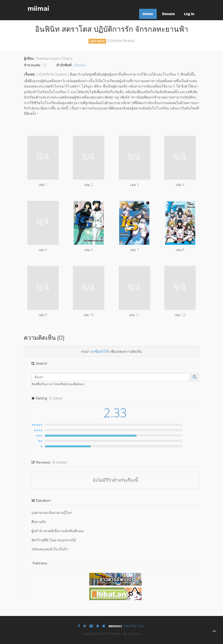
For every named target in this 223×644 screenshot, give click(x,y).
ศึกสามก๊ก (39, 522)
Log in (189, 14)
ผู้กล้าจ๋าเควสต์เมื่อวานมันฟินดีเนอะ (58, 531)
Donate (168, 14)
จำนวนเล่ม (32, 65)
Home (148, 14)
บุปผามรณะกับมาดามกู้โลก (52, 512)
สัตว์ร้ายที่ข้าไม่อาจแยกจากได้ (54, 540)
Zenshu (80, 65)
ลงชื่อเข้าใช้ (100, 351)
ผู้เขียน (29, 58)
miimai (38, 9)
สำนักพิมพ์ (64, 65)
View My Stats (134, 626)
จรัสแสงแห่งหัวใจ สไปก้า (50, 549)
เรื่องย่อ (29, 74)
